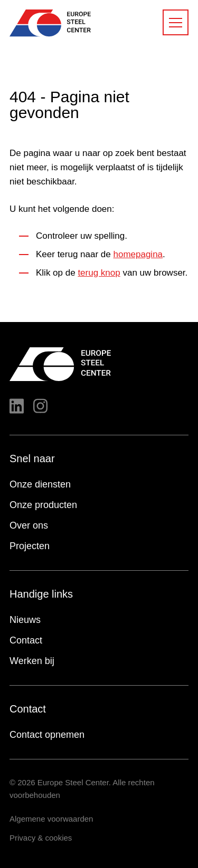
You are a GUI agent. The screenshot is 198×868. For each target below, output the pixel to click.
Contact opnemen (47, 735)
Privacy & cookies (41, 838)
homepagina (138, 254)
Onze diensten (40, 484)
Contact (26, 640)
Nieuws (25, 620)
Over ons (29, 525)
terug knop (99, 273)
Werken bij (32, 661)
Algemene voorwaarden (51, 819)
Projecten (30, 546)
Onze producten (43, 505)
